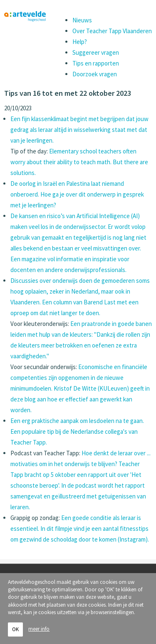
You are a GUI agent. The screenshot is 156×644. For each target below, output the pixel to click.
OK (15, 629)
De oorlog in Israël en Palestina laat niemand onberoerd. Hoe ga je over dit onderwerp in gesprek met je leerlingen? (77, 194)
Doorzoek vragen (95, 74)
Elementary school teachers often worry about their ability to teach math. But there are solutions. (79, 162)
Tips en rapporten (96, 63)
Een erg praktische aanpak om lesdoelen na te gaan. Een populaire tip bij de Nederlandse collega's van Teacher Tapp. (77, 431)
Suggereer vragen (96, 52)
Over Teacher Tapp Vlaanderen (112, 31)
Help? (80, 42)
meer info (39, 629)
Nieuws (82, 20)
